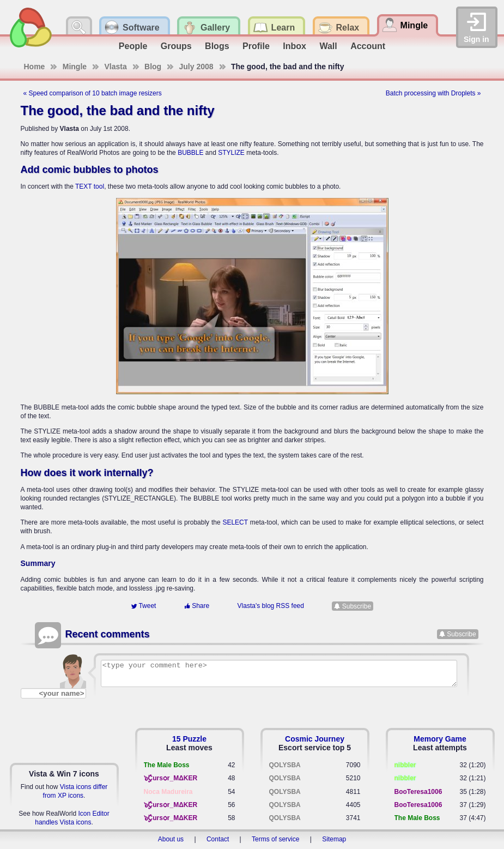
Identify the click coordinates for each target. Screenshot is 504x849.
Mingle (75, 67)
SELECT (235, 522)
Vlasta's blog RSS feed (271, 606)
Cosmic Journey (315, 739)
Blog (153, 67)
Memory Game (440, 739)
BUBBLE (190, 153)
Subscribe (357, 606)
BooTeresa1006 (418, 792)
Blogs (217, 46)
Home (35, 67)
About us (171, 839)
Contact (218, 839)
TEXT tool (90, 186)
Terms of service (275, 839)
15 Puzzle (189, 739)
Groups (176, 46)
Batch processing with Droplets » (433, 93)
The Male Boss (167, 765)
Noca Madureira (168, 792)
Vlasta (115, 67)
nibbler (405, 765)
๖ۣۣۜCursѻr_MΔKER (171, 778)
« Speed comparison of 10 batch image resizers (93, 93)
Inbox (294, 46)
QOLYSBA (285, 765)
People (133, 46)
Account (368, 46)
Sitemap (334, 839)
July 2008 (196, 67)
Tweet (143, 606)
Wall (328, 46)
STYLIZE (231, 153)
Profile (256, 46)
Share (197, 606)
